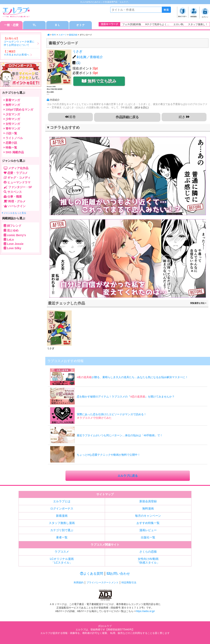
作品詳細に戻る (127, 117)
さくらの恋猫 (148, 552)
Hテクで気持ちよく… (157, 24)
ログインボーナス (62, 508)
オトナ (80, 25)
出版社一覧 (148, 537)
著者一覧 (62, 537)
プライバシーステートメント (103, 583)
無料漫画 (148, 508)
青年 (54, 35)
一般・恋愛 (11, 25)
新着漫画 (62, 516)
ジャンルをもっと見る (14, 213)
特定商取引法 (129, 583)
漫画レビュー (148, 530)
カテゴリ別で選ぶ (62, 530)
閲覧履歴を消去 (198, 303)
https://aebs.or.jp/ (145, 611)
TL (34, 25)
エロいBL (179, 24)
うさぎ (77, 51)
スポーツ (63, 35)
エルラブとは (62, 501)
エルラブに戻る (128, 476)
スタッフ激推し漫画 (62, 523)
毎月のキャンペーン (148, 516)
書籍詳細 (73, 35)
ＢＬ (57, 25)
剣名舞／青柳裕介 (90, 57)
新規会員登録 (148, 501)
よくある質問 (92, 574)
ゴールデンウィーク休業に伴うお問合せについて (19, 43)
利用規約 (79, 583)
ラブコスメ (62, 552)
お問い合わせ (118, 574)
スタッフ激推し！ (198, 24)
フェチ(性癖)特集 (132, 24)
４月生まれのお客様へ (17, 55)
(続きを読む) (142, 107)
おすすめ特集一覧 (148, 523)
